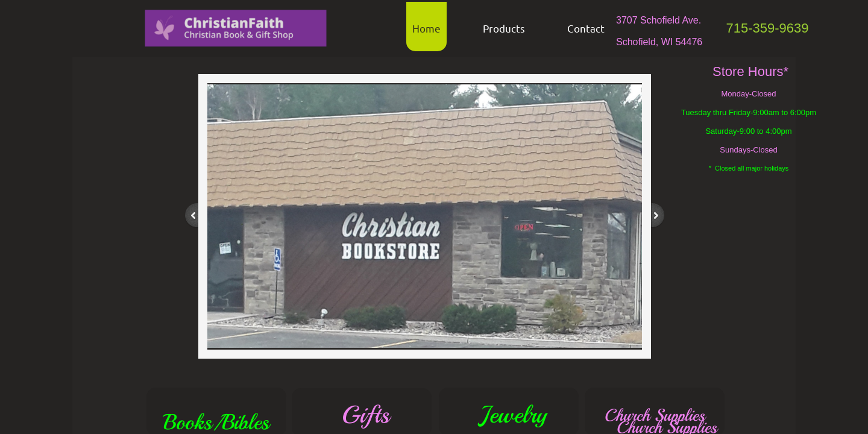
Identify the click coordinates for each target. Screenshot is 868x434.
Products (504, 28)
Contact (586, 28)
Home (426, 28)
